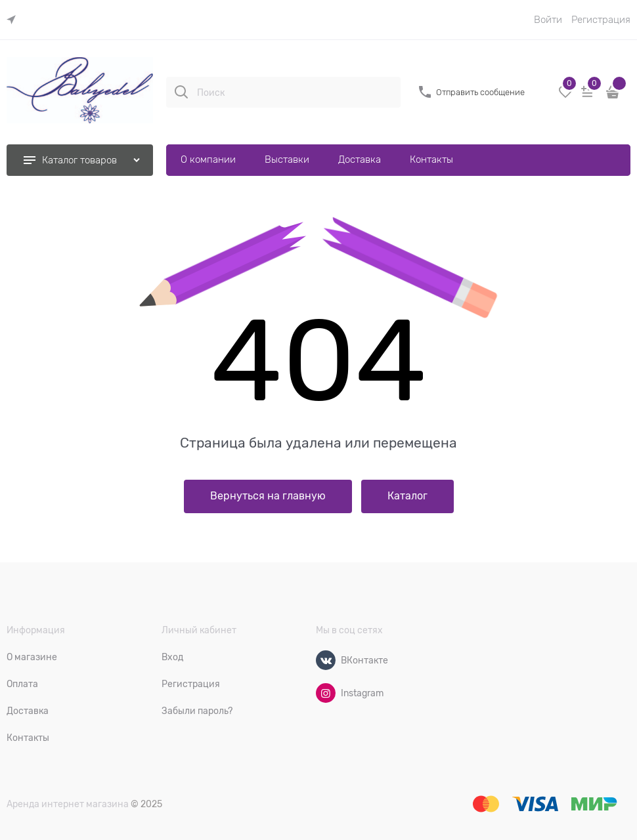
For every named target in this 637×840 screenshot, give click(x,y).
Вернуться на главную (268, 496)
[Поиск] (181, 92)
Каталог (407, 496)
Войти (548, 20)
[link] (14, 20)
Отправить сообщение (480, 92)
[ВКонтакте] (326, 660)
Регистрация (601, 20)
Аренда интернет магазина (68, 804)
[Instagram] (326, 693)
